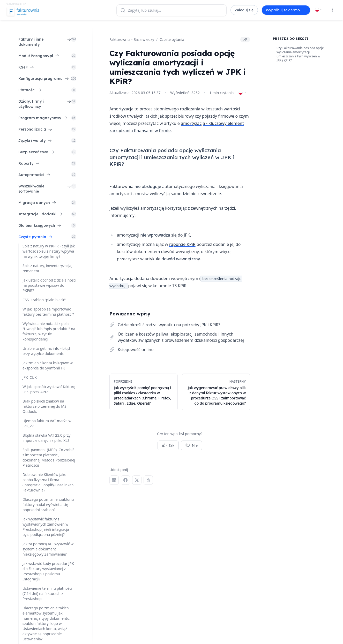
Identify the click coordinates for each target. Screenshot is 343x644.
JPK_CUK (30, 377)
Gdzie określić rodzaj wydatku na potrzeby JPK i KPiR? (169, 325)
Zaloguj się (244, 10)
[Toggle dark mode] (332, 10)
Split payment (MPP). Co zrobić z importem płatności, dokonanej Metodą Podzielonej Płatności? (49, 457)
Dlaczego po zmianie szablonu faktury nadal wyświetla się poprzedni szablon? (48, 505)
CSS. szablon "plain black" (44, 300)
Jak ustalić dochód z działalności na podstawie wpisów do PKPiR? (49, 285)
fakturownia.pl (16, 4)
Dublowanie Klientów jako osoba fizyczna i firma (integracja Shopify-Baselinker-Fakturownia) (48, 482)
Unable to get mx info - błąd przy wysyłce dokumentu (46, 351)
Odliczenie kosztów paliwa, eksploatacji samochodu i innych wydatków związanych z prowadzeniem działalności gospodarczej (181, 337)
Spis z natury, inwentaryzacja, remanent (47, 268)
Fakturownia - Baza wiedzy (132, 39)
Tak (168, 445)
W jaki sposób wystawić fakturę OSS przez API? (49, 389)
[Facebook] (125, 480)
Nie (191, 445)
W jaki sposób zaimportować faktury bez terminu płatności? (48, 312)
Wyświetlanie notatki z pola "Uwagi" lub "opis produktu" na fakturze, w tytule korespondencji (49, 331)
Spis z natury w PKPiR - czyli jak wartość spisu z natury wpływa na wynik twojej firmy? (49, 251)
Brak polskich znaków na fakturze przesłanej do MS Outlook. (44, 406)
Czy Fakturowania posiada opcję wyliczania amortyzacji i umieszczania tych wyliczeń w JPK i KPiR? (300, 54)
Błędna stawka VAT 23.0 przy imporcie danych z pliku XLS (47, 438)
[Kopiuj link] (245, 40)
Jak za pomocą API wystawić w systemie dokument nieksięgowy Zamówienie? (48, 549)
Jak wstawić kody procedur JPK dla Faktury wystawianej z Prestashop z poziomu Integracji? (48, 571)
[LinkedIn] (114, 480)
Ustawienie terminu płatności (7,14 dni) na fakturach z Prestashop (47, 593)
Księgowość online (136, 350)
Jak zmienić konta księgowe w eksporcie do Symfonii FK (48, 365)
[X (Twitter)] (137, 480)
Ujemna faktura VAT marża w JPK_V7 (47, 423)
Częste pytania (172, 39)
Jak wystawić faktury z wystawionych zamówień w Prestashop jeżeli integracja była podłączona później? (46, 527)
